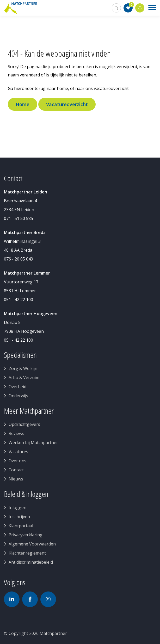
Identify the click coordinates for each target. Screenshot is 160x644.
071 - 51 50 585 (19, 218)
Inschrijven (19, 517)
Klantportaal (21, 526)
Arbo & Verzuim (24, 378)
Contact (16, 470)
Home (23, 104)
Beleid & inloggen (26, 494)
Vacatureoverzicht (67, 104)
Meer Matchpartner (29, 411)
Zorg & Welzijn (23, 368)
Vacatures (18, 452)
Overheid (17, 387)
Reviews (16, 433)
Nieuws (16, 479)
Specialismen (20, 355)
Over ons (17, 461)
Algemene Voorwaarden (32, 544)
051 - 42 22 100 (19, 300)
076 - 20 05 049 (19, 259)
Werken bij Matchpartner (33, 443)
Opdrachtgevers (24, 424)
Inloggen (17, 508)
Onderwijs (18, 396)
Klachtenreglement (27, 553)
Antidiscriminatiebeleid (31, 562)
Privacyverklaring (26, 535)
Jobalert (140, 8)
